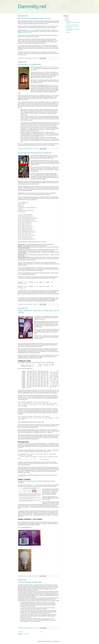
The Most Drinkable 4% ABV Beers (30, 582)
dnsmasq (32, 175)
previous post (49, 139)
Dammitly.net (32, 6)
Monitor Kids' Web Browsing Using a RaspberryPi (35, 153)
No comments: (35, 58)
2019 (66, 19)
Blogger (60, 641)
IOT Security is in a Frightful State (29, 64)
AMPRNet (56, 40)
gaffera (52, 641)
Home (41, 632)
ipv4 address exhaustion (27, 33)
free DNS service (31, 30)
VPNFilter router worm (54, 85)
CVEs (40, 136)
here (50, 499)
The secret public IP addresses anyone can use (34, 18)
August (67, 32)
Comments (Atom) (26, 634)
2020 (66, 18)
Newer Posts (21, 632)
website (34, 485)
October (67, 21)
